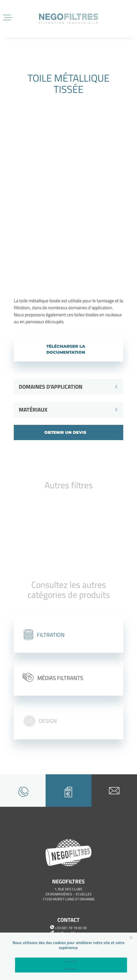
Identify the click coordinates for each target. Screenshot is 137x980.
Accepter (71, 961)
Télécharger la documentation (66, 349)
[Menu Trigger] (8, 17)
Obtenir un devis (65, 432)
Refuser (71, 969)
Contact (68, 920)
